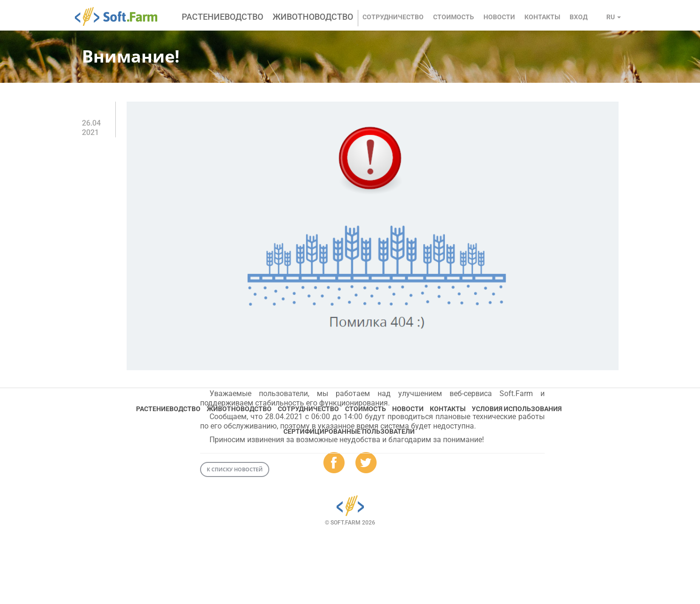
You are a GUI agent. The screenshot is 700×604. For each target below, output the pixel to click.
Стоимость (454, 17)
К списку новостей (235, 469)
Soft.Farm (121, 16)
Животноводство (313, 17)
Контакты (542, 17)
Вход (579, 17)
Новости (499, 17)
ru (614, 17)
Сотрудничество (393, 17)
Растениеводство (222, 17)
